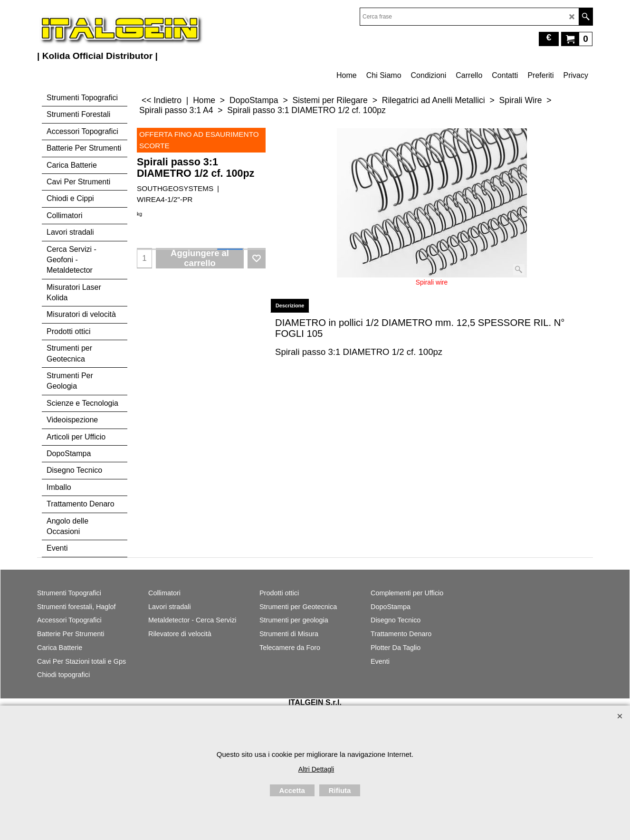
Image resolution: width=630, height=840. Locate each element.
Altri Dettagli (316, 769)
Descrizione (290, 305)
